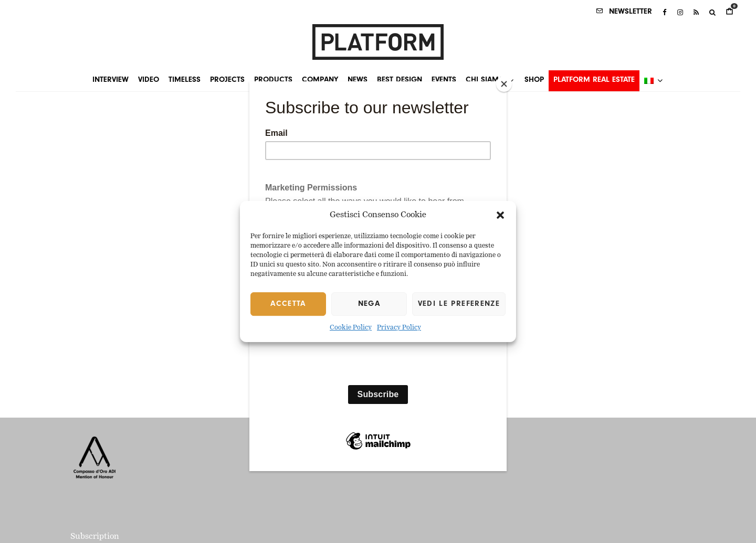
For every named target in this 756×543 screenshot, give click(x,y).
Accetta (288, 304)
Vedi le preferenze (459, 304)
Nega (369, 304)
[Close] (504, 84)
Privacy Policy (399, 328)
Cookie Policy (351, 328)
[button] (500, 215)
